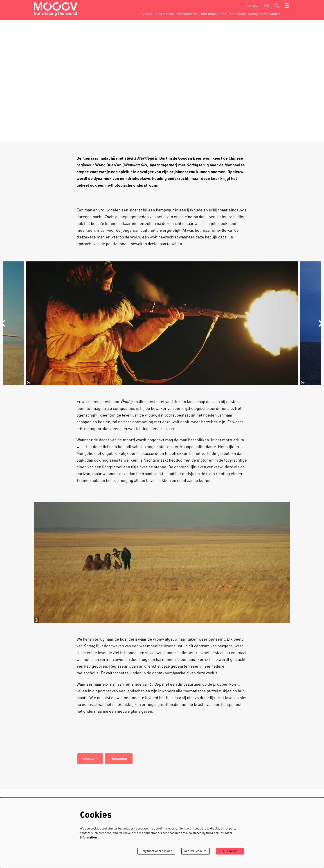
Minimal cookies (195, 851)
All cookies (230, 851)
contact (253, 6)
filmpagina (119, 758)
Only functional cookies (156, 851)
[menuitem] (146, 14)
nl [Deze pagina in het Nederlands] (267, 6)
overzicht (90, 758)
